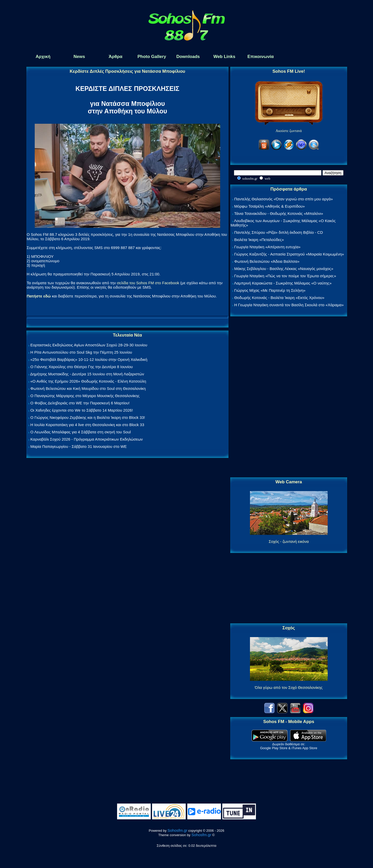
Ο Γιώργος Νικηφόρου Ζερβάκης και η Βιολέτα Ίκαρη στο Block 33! (88, 417)
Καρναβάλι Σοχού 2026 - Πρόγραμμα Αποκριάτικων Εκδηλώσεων (87, 439)
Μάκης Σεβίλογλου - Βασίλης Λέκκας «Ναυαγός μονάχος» (284, 269)
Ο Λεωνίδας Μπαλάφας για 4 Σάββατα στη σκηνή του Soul (81, 432)
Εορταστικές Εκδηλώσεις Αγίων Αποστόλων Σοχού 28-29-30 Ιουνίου (89, 345)
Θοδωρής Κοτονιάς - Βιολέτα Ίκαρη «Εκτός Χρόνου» (279, 298)
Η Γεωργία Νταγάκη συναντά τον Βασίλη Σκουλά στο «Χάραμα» (289, 305)
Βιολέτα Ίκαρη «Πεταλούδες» (259, 240)
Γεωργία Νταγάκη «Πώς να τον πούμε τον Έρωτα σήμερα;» (285, 276)
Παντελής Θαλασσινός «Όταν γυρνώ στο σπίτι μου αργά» (284, 199)
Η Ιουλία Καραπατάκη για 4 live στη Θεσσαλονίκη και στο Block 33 (87, 425)
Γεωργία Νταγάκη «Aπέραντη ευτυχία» (267, 247)
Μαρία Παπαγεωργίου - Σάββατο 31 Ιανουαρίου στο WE (78, 446)
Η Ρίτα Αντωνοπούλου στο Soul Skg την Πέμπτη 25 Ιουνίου (81, 352)
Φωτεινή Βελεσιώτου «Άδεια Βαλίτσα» (267, 261)
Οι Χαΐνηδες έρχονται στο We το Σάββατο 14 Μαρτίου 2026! (82, 410)
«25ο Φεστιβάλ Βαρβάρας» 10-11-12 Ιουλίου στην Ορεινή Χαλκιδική (89, 359)
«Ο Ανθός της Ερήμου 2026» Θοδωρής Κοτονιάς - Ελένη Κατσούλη (88, 381)
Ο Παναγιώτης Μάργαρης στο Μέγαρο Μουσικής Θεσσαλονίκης (85, 396)
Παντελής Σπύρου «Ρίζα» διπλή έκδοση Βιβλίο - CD (278, 232)
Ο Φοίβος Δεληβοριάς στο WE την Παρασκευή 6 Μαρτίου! (80, 403)
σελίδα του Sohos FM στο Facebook (148, 283)
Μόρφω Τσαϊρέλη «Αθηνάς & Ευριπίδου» (269, 206)
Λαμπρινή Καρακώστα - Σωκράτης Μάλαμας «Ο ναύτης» (283, 283)
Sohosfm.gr (178, 830)
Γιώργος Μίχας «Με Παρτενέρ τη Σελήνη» (270, 290)
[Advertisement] (289, 397)
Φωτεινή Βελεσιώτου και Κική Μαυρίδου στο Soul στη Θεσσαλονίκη (88, 388)
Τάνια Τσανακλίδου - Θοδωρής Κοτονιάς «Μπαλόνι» (279, 213)
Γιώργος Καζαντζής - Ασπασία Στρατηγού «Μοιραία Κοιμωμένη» (289, 254)
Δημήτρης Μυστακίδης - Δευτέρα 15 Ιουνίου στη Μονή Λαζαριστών (87, 374)
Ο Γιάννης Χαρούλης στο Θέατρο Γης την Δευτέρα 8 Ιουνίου (81, 367)
